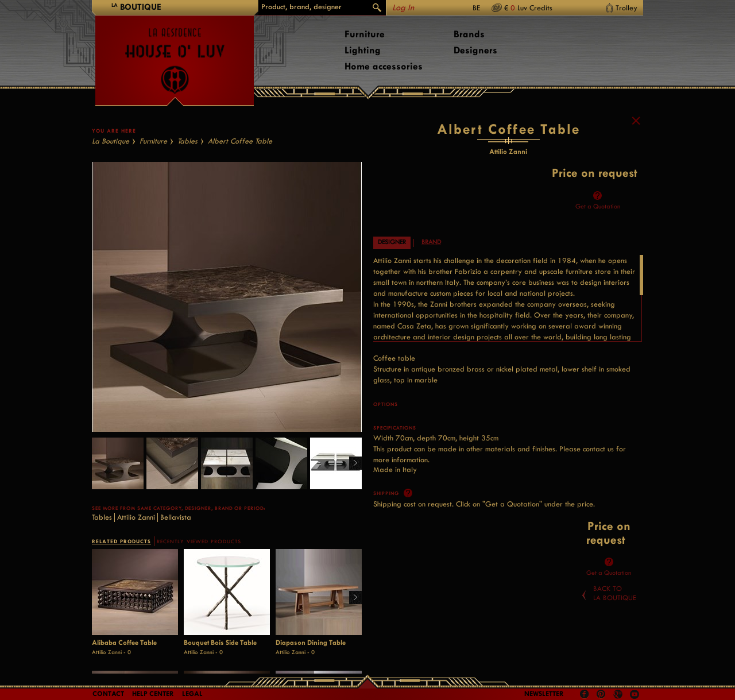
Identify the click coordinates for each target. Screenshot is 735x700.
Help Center (153, 694)
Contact (108, 694)
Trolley (626, 8)
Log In (403, 8)
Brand (431, 276)
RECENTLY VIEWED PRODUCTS (199, 575)
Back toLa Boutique (615, 627)
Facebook (585, 694)
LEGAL (192, 694)
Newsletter (544, 694)
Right (351, 498)
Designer (392, 276)
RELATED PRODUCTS (121, 575)
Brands (469, 34)
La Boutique (111, 175)
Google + (619, 695)
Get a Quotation (598, 240)
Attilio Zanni (136, 551)
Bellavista (176, 551)
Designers (475, 50)
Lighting (363, 50)
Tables (187, 175)
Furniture (365, 34)
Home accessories (384, 66)
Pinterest (601, 694)
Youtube (635, 694)
